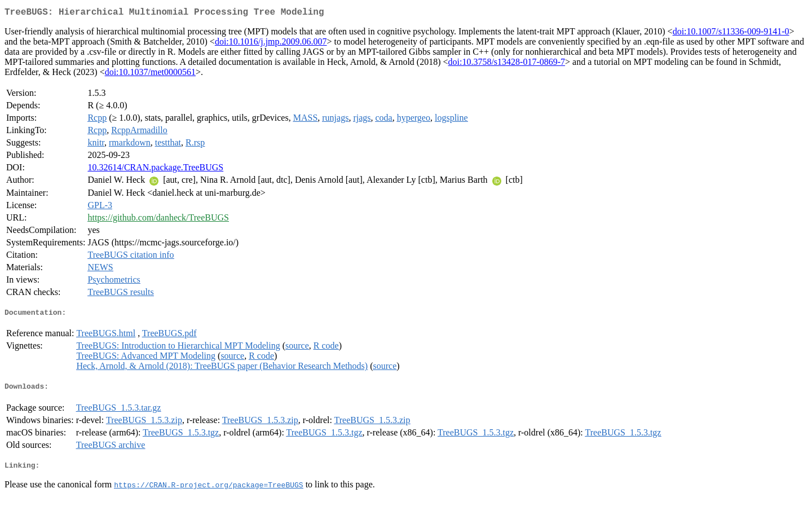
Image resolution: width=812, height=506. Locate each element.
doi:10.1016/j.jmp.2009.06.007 (271, 44)
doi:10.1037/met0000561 (150, 74)
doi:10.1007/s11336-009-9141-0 (731, 34)
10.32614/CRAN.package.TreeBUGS (155, 170)
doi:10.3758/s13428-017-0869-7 (507, 64)
